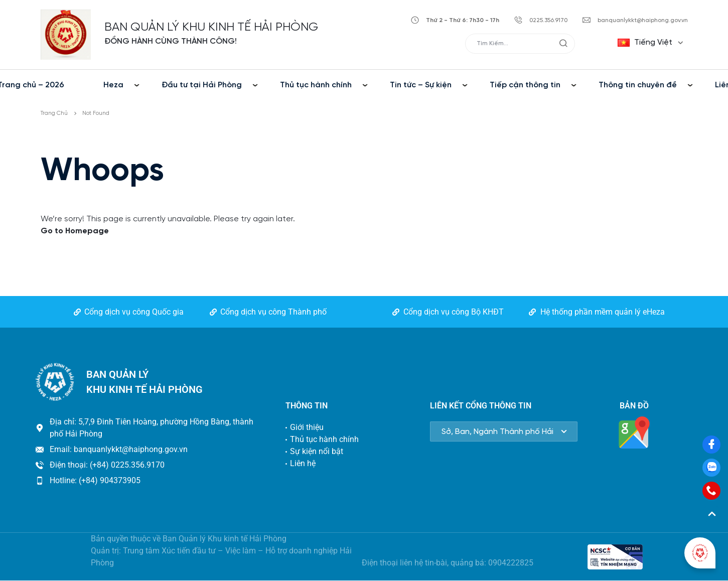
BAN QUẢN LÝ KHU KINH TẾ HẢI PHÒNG (211, 27)
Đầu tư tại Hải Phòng (202, 85)
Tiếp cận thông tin (525, 85)
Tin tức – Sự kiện (421, 85)
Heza (113, 85)
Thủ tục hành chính (316, 85)
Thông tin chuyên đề (638, 85)
